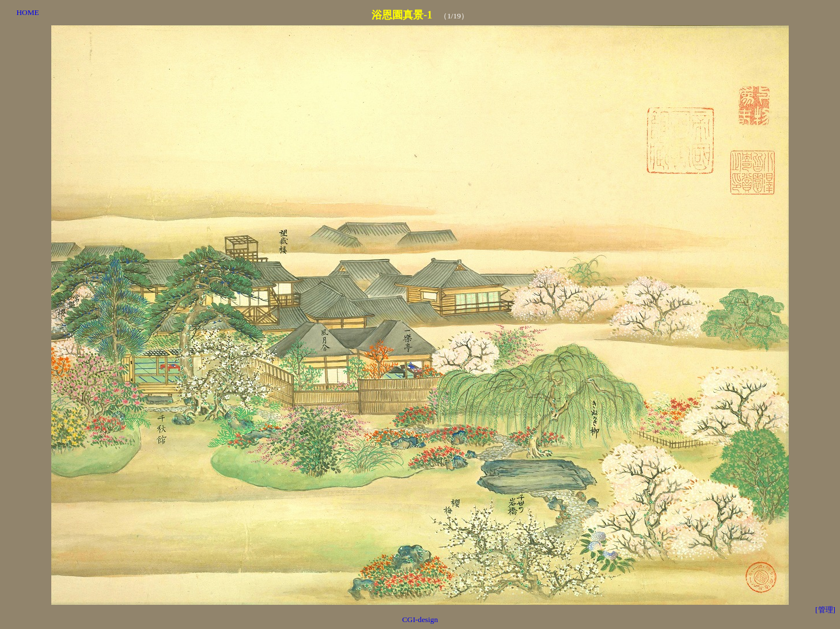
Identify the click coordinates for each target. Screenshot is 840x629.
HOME (27, 12)
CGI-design (420, 619)
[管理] (825, 610)
